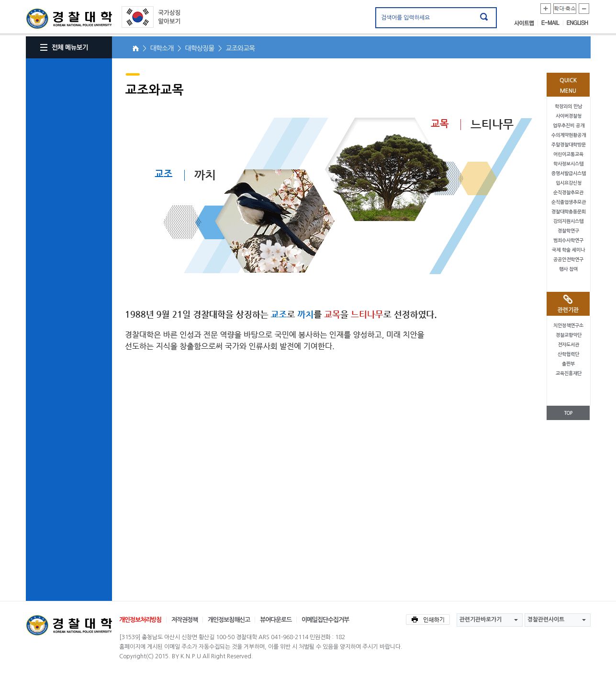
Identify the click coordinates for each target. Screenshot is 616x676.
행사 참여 (568, 269)
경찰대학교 (69, 625)
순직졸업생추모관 (569, 202)
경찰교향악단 (569, 335)
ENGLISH (577, 23)
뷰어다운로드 (276, 620)
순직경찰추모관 (568, 193)
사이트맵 (526, 23)
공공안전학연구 (568, 260)
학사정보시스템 (568, 164)
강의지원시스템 (568, 221)
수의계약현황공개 (569, 135)
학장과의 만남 (568, 106)
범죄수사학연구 (568, 240)
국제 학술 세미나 (568, 250)
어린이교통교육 (568, 154)
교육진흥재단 (569, 373)
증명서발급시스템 (569, 173)
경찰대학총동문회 (569, 212)
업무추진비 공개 (569, 126)
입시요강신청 (569, 183)
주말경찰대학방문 (569, 145)
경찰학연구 (568, 231)
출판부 (568, 364)
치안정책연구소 (568, 326)
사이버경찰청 (569, 116)
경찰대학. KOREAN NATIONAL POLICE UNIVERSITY (69, 19)
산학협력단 (568, 354)
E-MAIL (552, 23)
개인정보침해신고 (229, 620)
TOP (568, 413)
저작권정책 (185, 620)
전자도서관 (568, 345)
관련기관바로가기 (481, 620)
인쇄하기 (428, 620)
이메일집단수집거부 (325, 620)
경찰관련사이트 (546, 620)
